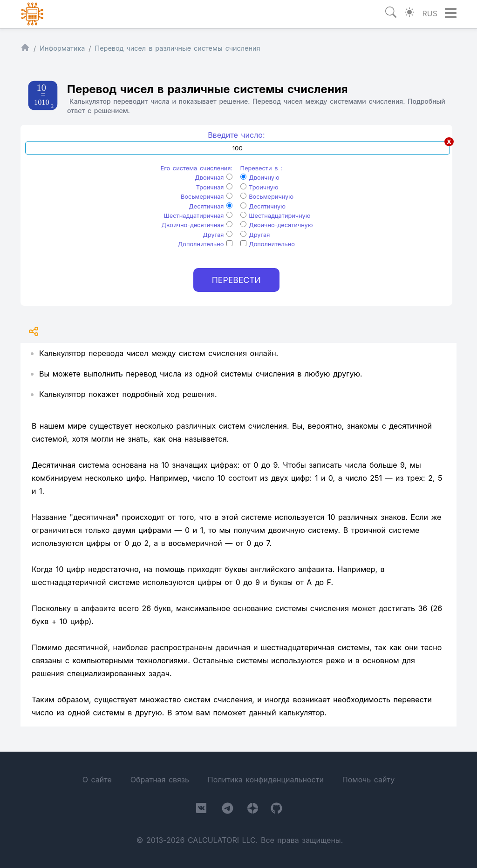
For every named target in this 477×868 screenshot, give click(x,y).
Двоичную (260, 178)
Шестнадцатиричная (198, 216)
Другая (218, 235)
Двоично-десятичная (197, 225)
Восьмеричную (267, 197)
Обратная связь (160, 780)
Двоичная (214, 178)
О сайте (97, 780)
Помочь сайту (368, 780)
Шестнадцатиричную (276, 216)
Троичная (214, 187)
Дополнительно (205, 244)
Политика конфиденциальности (266, 780)
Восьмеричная (207, 197)
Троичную (259, 187)
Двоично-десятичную (277, 225)
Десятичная (211, 206)
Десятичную (263, 206)
